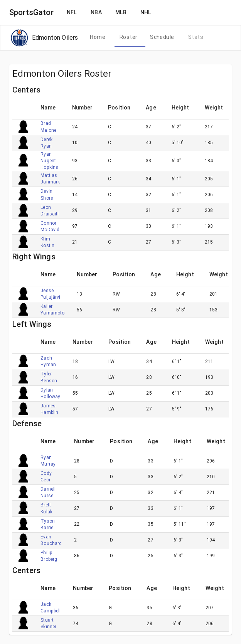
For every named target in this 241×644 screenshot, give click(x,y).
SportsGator (31, 12)
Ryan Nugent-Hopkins (49, 161)
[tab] (98, 37)
